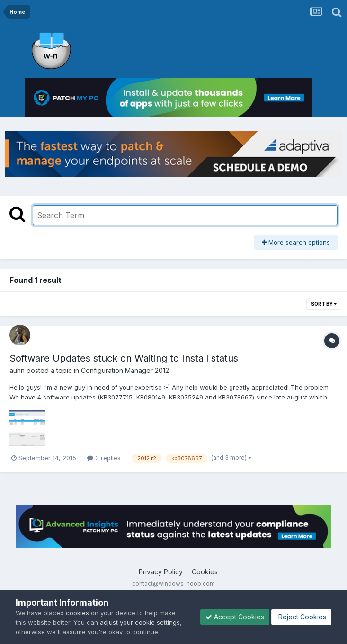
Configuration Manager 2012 (125, 370)
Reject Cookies (301, 617)
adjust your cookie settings (140, 622)
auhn (17, 370)
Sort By (324, 304)
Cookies (205, 572)
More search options (296, 242)
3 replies (104, 458)
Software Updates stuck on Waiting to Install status (124, 358)
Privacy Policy (161, 572)
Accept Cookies (235, 617)
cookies (77, 613)
